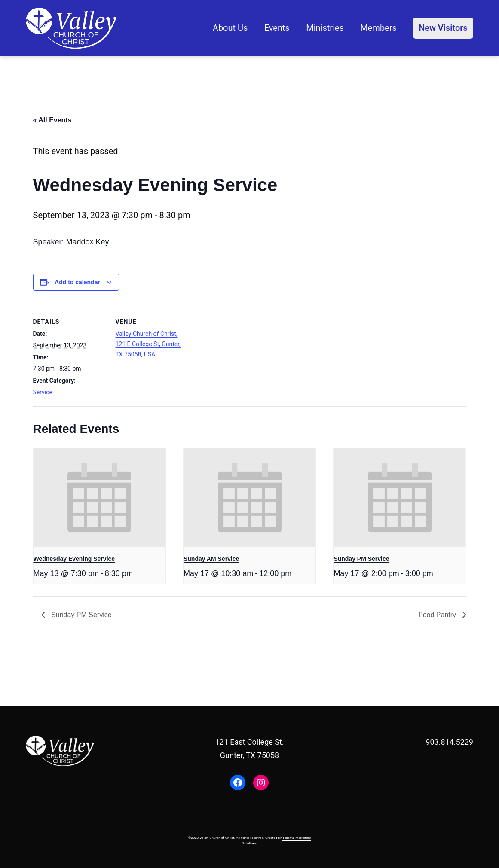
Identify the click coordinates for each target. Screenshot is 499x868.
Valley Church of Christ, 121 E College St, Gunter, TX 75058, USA (148, 344)
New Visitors (443, 28)
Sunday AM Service (211, 559)
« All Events (52, 120)
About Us (230, 28)
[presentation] (99, 497)
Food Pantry (438, 615)
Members (378, 28)
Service (43, 392)
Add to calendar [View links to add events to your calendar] (77, 282)
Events (277, 28)
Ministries (325, 28)
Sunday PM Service (361, 559)
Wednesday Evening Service (74, 559)
